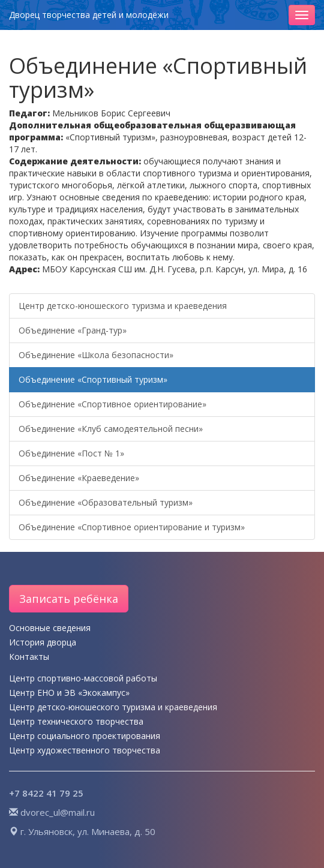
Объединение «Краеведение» (79, 478)
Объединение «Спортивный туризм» (93, 379)
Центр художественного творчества (85, 750)
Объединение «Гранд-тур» (73, 330)
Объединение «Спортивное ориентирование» (112, 404)
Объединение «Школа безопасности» (96, 355)
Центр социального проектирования (85, 736)
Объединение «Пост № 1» (71, 453)
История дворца (43, 642)
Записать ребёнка (69, 599)
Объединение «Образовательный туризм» (106, 502)
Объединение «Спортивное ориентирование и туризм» (132, 527)
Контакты (29, 657)
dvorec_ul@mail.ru (58, 812)
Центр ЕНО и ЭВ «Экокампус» (69, 693)
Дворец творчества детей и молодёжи (89, 15)
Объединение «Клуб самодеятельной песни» (111, 429)
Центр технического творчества (76, 721)
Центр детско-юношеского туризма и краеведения (123, 306)
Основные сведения (50, 628)
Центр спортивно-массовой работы (83, 678)
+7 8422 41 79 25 (46, 793)
